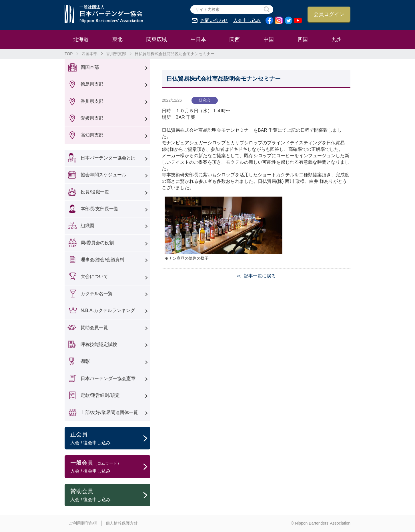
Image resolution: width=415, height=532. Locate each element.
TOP (69, 54)
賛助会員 (110, 495)
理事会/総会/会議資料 (102, 260)
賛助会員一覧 (94, 328)
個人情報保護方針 (122, 523)
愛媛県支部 (92, 118)
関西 (235, 39)
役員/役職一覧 (95, 192)
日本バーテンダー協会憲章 (108, 378)
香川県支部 (116, 54)
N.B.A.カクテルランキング (108, 310)
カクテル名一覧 (97, 294)
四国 (303, 39)
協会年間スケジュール (103, 175)
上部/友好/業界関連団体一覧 (109, 412)
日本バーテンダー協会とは (108, 158)
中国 (269, 39)
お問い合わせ (214, 21)
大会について (94, 276)
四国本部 (89, 54)
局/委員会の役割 (97, 243)
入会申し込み (247, 21)
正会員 (110, 439)
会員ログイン (329, 14)
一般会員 (110, 467)
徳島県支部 (92, 84)
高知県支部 (92, 135)
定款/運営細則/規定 (100, 395)
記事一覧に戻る (260, 276)
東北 (117, 39)
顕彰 (85, 361)
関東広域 (157, 39)
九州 (337, 39)
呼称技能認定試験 (99, 344)
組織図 (87, 226)
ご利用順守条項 (83, 523)
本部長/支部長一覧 (99, 209)
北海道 (81, 39)
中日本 (198, 39)
